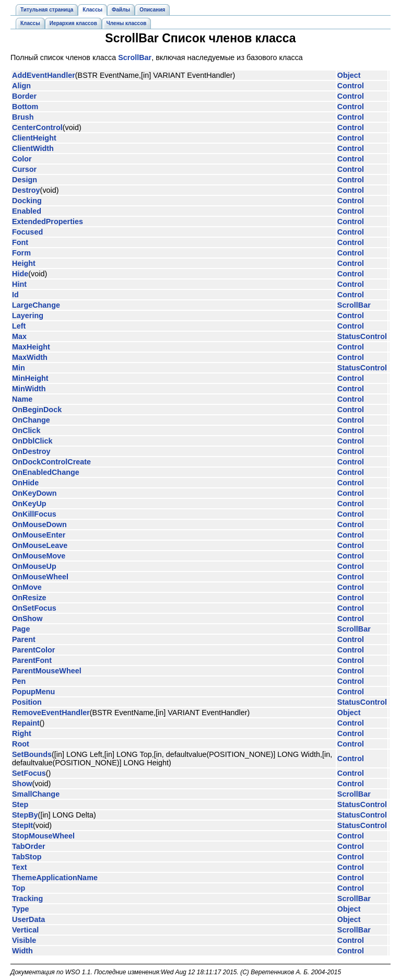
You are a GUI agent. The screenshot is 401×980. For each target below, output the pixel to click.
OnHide (25, 483)
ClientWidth (33, 148)
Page (21, 629)
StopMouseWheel (43, 836)
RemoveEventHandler (51, 713)
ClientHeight (34, 138)
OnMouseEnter (39, 535)
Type (21, 909)
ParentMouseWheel (47, 671)
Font (20, 242)
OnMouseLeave (40, 545)
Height (24, 263)
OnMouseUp (34, 566)
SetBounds (32, 754)
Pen (19, 681)
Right (22, 733)
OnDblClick (32, 441)
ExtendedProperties (48, 221)
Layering (28, 316)
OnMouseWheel (40, 577)
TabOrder (29, 846)
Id (15, 295)
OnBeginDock (37, 410)
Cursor (24, 169)
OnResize (29, 598)
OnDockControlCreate (51, 462)
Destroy (26, 190)
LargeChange (36, 305)
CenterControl (37, 127)
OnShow (27, 619)
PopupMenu (33, 692)
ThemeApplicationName (55, 878)
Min (19, 368)
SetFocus (29, 773)
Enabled (27, 211)
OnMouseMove (39, 556)
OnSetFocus (34, 608)
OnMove (27, 587)
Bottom (25, 107)
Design (25, 180)
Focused (27, 232)
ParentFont (32, 660)
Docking (27, 201)
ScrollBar (135, 57)
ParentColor (33, 650)
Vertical (25, 930)
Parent (24, 639)
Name (22, 399)
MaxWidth (30, 357)
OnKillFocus (34, 514)
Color (22, 159)
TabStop (27, 857)
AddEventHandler (44, 75)
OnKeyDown (34, 493)
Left (19, 326)
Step (20, 804)
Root (21, 744)
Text (20, 867)
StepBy (25, 815)
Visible (24, 940)
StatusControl (362, 336)
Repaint (26, 723)
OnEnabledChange (46, 472)
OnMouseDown (39, 524)
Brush (23, 117)
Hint (19, 284)
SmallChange (36, 794)
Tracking (27, 899)
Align (21, 86)
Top (19, 888)
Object (349, 75)
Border (24, 96)
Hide (20, 274)
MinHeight (30, 378)
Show (22, 784)
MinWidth (29, 389)
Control (351, 86)
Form (21, 253)
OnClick (26, 430)
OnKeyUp (29, 504)
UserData (28, 919)
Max (19, 336)
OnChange (31, 420)
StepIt (22, 825)
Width (22, 951)
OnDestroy (31, 451)
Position (27, 702)
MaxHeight (31, 347)
